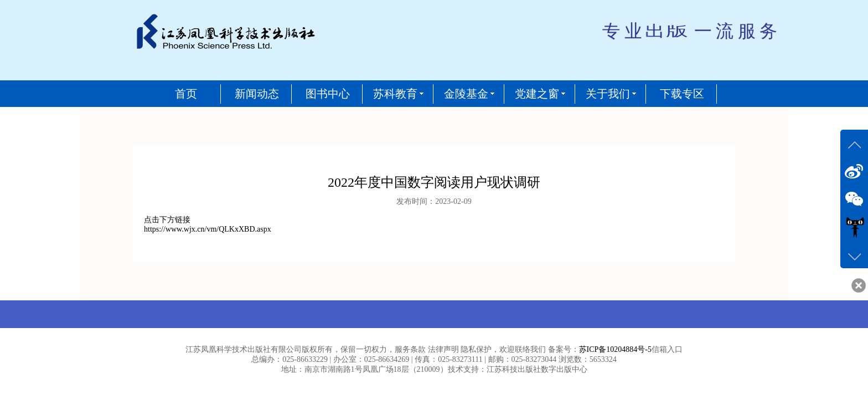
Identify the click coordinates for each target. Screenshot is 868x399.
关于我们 (608, 94)
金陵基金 (466, 94)
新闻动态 (257, 94)
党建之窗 (537, 94)
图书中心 (328, 94)
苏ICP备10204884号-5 (615, 349)
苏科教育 (395, 94)
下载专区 (682, 94)
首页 (186, 94)
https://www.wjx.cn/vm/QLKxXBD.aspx (208, 229)
